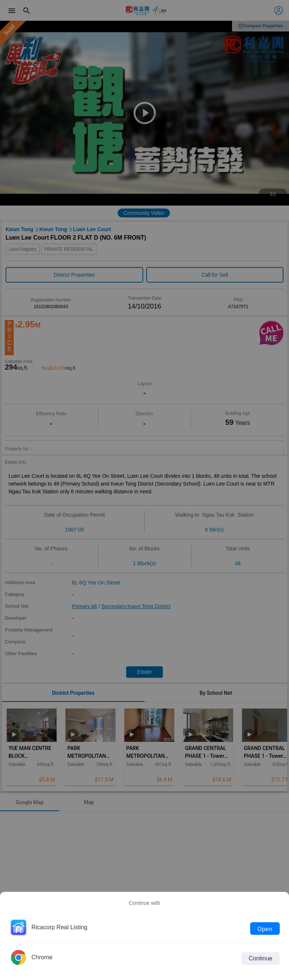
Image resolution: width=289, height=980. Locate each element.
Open (265, 929)
